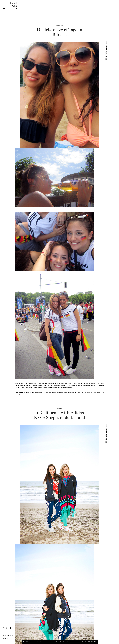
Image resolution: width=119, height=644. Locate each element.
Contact (5, 640)
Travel (60, 408)
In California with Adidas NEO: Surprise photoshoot (60, 415)
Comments (107, 44)
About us (5, 638)
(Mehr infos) (93, 642)
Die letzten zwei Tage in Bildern (59, 32)
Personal (59, 25)
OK (89, 642)
